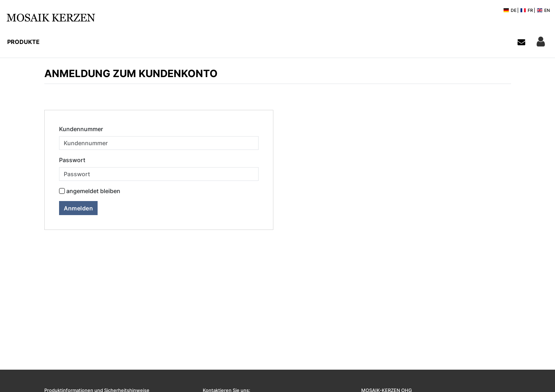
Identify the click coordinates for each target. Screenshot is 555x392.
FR (527, 10)
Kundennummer (81, 129)
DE (510, 10)
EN (543, 10)
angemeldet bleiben (93, 191)
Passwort (72, 160)
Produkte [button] (23, 42)
